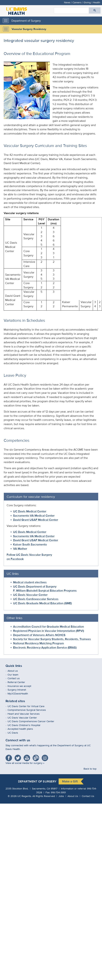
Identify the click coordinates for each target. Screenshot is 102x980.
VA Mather (20, 549)
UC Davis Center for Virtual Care (29, 706)
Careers (77, 2)
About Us (73, 796)
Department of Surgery (26, 21)
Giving (87, 2)
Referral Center (19, 682)
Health (96, 2)
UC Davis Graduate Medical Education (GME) (42, 603)
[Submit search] (95, 10)
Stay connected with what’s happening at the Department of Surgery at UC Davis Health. (48, 747)
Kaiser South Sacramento (30, 544)
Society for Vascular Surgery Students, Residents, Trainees (52, 639)
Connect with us (18, 740)
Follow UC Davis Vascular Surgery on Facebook (29, 557)
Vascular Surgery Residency (29, 29)
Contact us (16, 678)
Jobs (61, 796)
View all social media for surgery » (25, 763)
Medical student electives (30, 582)
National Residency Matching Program (38, 643)
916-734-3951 (58, 792)
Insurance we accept (22, 686)
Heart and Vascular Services (26, 714)
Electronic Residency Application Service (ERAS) (45, 647)
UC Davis (15, 733)
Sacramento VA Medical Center (34, 516)
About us (15, 671)
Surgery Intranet (19, 690)
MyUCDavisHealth (20, 693)
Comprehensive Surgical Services (29, 710)
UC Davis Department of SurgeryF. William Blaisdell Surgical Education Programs (45, 589)
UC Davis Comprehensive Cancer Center (34, 721)
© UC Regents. (20, 796)
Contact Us (88, 796)
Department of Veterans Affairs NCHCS (39, 635)
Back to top (90, 769)
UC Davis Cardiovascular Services (36, 599)
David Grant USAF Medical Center (36, 520)
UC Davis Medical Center (30, 511)
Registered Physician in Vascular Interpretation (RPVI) (49, 631)
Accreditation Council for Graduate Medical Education (49, 627)
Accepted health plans (23, 729)
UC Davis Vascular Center (30, 595)
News (67, 2)
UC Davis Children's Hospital (27, 725)
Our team (16, 674)
